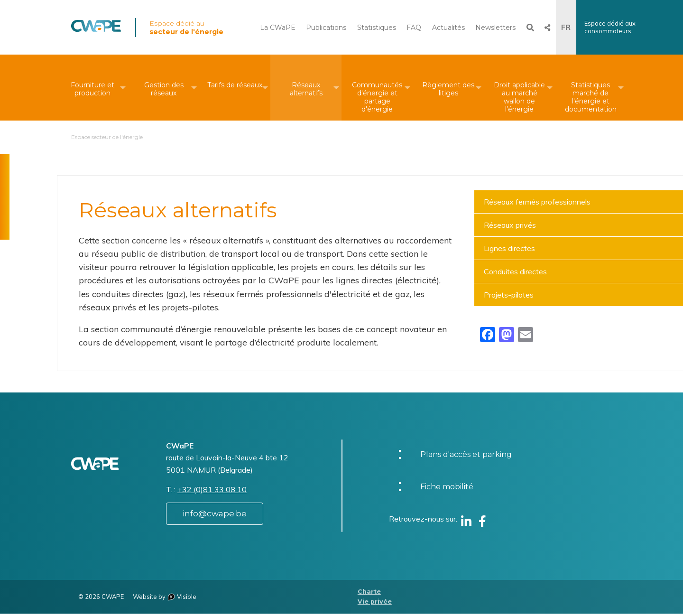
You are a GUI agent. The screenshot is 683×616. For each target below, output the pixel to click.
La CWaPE (278, 28)
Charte (369, 593)
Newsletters (495, 28)
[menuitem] (92, 88)
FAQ (414, 28)
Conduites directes (515, 271)
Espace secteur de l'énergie (107, 137)
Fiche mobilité (447, 489)
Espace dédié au (186, 28)
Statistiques (377, 28)
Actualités (448, 28)
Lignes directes (509, 248)
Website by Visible (165, 599)
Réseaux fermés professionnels (537, 202)
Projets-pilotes (509, 295)
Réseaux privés (510, 225)
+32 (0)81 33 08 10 (212, 492)
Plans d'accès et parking (466, 456)
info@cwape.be (215, 516)
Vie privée (375, 603)
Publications (326, 28)
